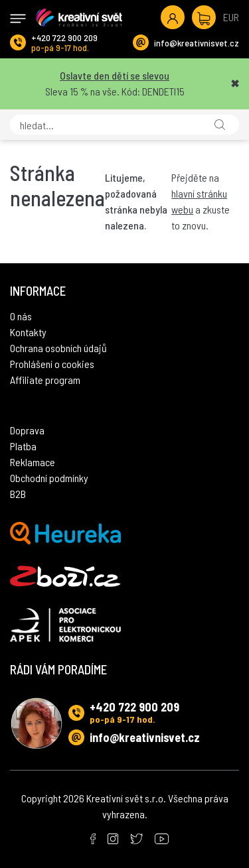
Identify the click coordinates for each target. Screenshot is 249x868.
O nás (21, 316)
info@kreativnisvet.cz (197, 43)
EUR (231, 17)
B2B (18, 494)
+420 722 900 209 (64, 37)
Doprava (27, 430)
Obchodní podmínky (49, 478)
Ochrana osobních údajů (58, 348)
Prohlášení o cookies (52, 364)
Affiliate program (45, 380)
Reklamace (33, 462)
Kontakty (28, 332)
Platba (23, 446)
